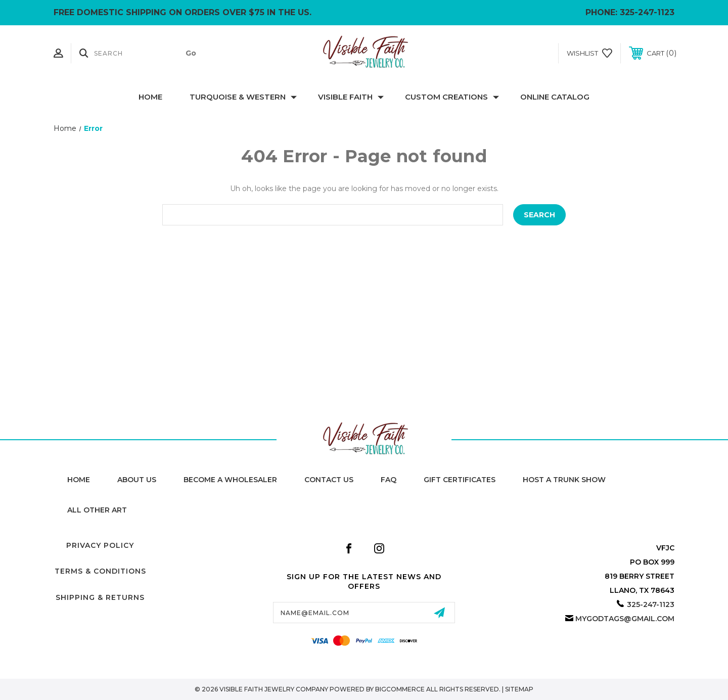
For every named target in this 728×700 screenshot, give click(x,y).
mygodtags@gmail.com (625, 619)
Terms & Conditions (100, 571)
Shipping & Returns (100, 597)
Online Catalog (555, 97)
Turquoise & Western (243, 97)
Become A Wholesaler (230, 480)
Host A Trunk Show (564, 480)
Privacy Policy (100, 545)
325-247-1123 (647, 12)
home (79, 480)
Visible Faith (351, 97)
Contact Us (329, 480)
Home (150, 97)
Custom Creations (452, 97)
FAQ (389, 480)
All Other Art (97, 510)
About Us (137, 480)
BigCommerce (400, 689)
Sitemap (519, 689)
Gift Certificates (460, 480)
